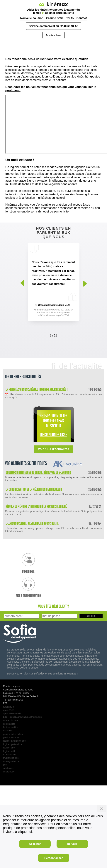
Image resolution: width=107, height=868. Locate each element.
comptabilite (9, 724)
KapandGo (8, 707)
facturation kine (11, 727)
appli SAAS (9, 710)
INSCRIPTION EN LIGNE (53, 435)
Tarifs (70, 18)
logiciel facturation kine (14, 741)
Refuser (72, 844)
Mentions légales (11, 686)
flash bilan (8, 731)
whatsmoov (9, 772)
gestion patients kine (13, 734)
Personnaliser (53, 858)
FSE (5, 703)
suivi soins (8, 768)
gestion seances (11, 737)
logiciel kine (9, 748)
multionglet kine (11, 758)
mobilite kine (9, 755)
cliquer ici (25, 832)
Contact (82, 18)
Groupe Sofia (55, 18)
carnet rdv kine (10, 720)
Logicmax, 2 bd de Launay (16, 693)
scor (5, 765)
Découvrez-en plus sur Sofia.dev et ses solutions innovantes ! (42, 674)
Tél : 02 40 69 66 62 (13, 700)
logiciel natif (9, 751)
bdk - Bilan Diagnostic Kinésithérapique (22, 717)
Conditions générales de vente (18, 690)
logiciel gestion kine (13, 744)
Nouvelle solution (32, 18)
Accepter (35, 844)
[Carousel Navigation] (54, 335)
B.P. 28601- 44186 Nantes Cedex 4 (21, 696)
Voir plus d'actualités (53, 449)
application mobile (12, 714)
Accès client (54, 35)
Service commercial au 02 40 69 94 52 (53, 26)
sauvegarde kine (11, 761)
